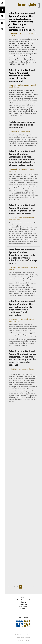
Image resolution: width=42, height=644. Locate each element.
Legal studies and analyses (23, 600)
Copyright (23, 604)
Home (23, 598)
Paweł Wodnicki (25, 638)
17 (34, 587)
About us (23, 602)
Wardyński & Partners (26, 635)
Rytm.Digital (25, 640)
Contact (23, 609)
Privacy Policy (23, 606)
